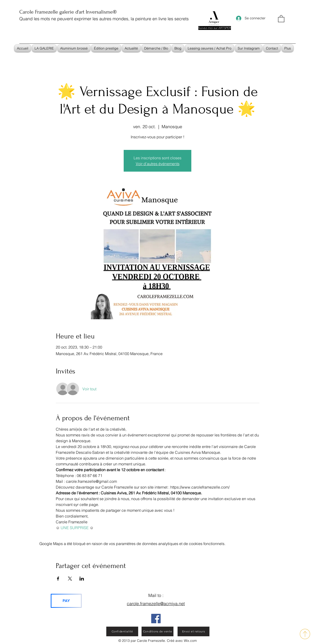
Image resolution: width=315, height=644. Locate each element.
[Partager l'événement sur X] (70, 579)
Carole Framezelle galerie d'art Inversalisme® (68, 12)
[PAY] (66, 601)
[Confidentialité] (122, 631)
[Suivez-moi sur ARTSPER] (215, 28)
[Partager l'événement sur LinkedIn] (82, 579)
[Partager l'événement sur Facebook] (58, 579)
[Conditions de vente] (157, 631)
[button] (281, 18)
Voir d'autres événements (158, 164)
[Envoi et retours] (193, 631)
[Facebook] (156, 619)
